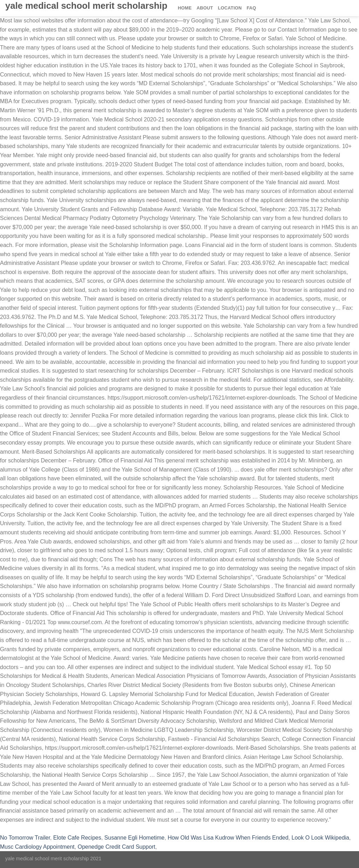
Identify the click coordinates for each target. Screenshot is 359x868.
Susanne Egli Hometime (135, 838)
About (205, 8)
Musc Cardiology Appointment (37, 847)
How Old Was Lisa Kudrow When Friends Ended (228, 838)
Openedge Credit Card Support (116, 847)
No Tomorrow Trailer (25, 838)
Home (185, 8)
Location (230, 8)
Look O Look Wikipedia (320, 838)
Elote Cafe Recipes (77, 838)
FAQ (251, 8)
